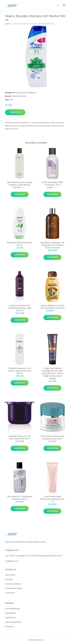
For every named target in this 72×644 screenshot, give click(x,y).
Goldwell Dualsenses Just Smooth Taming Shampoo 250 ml (20, 371)
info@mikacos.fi (12, 561)
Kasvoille (9, 579)
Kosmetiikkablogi (12, 609)
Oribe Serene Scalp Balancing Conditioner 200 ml (52, 499)
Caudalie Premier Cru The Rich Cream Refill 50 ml (20, 437)
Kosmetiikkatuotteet (14, 588)
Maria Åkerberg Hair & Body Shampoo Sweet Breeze (20, 184)
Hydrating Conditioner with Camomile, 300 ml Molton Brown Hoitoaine (52, 245)
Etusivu (8, 24)
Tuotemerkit (10, 593)
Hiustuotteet (21, 93)
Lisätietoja (15, 112)
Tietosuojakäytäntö (13, 622)
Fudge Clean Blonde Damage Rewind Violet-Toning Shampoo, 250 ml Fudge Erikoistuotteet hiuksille (52, 373)
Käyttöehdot (10, 618)
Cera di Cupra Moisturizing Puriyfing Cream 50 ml (52, 437)
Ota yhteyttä (10, 613)
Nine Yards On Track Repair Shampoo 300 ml (20, 498)
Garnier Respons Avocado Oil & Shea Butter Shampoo (52, 307)
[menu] (64, 5)
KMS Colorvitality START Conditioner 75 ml (52, 184)
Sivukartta (9, 626)
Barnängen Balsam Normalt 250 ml (20, 244)
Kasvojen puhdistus (13, 584)
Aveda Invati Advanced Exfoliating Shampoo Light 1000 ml (20, 308)
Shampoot (32, 93)
